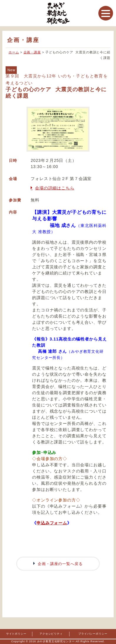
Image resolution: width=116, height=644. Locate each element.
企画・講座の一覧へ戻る (60, 564)
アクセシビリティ (51, 634)
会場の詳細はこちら (55, 188)
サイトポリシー (16, 634)
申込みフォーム (52, 523)
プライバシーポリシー (93, 634)
